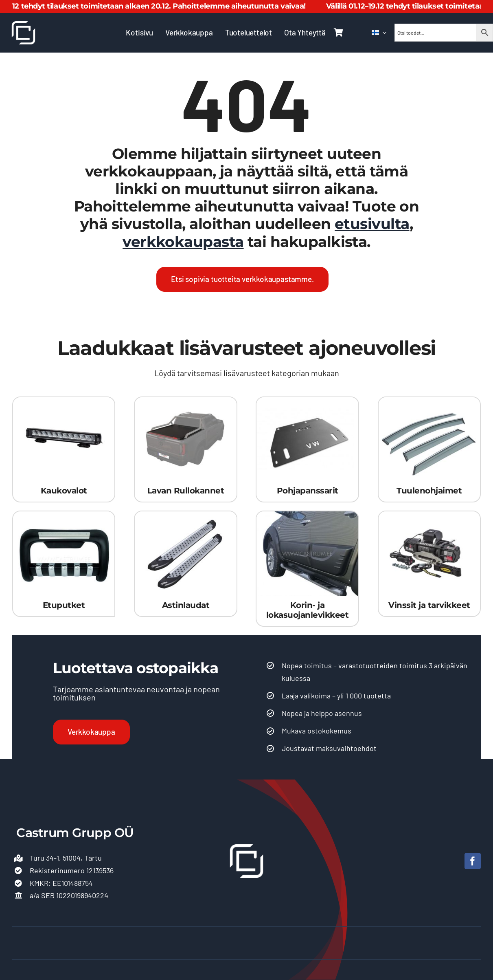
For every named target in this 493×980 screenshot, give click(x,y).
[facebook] (473, 861)
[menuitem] (379, 33)
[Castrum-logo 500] (23, 25)
